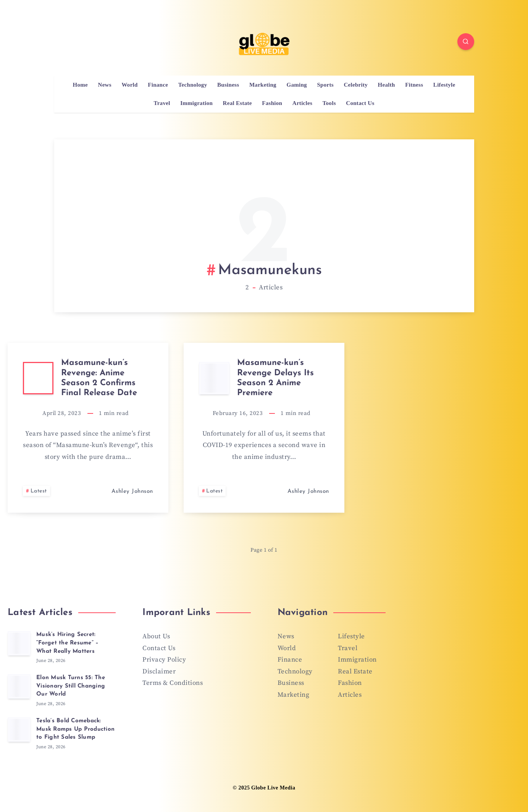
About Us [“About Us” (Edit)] (156, 636)
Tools (329, 103)
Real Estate (237, 103)
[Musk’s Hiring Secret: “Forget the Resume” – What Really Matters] (19, 643)
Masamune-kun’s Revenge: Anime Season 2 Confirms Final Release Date (99, 378)
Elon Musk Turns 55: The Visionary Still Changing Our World (71, 686)
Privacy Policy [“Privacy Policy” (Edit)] (164, 660)
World (129, 85)
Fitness (414, 85)
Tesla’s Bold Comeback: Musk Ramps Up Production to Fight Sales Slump (75, 729)
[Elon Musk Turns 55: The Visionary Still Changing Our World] (19, 686)
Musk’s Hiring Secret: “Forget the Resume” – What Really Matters (67, 643)
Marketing (263, 85)
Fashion (272, 103)
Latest (39, 491)
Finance (158, 85)
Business (228, 85)
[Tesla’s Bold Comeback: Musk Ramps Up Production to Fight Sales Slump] (19, 730)
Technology (193, 85)
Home (80, 85)
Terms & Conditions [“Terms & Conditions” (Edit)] (173, 683)
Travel (162, 103)
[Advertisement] (264, 210)
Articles (302, 103)
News (105, 85)
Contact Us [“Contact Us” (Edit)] (159, 648)
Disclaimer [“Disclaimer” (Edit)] (159, 672)
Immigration (196, 103)
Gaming (296, 85)
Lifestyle (444, 85)
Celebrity (356, 85)
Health (387, 85)
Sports (325, 85)
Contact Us (360, 103)
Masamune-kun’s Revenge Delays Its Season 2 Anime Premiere (275, 378)
